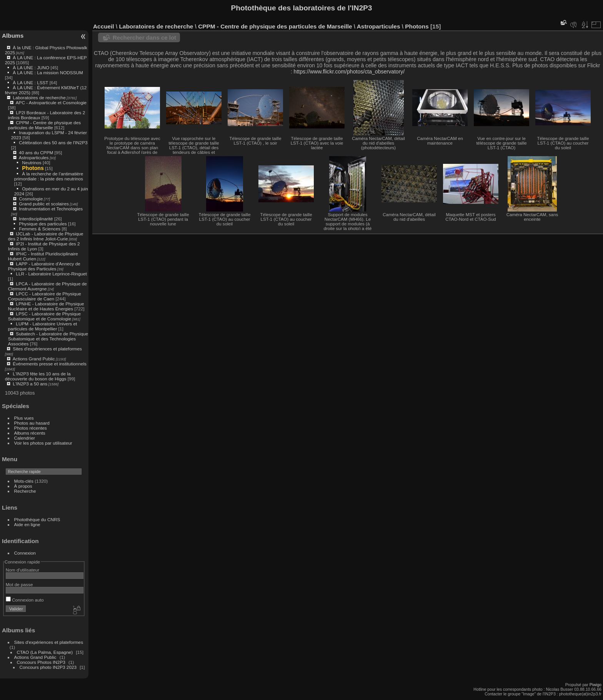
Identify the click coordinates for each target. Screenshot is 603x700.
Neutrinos (32, 162)
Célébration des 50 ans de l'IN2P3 (53, 142)
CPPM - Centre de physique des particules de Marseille (44, 125)
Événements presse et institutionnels (50, 364)
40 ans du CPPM (36, 152)
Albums (13, 36)
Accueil (104, 26)
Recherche (25, 491)
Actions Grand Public (34, 359)
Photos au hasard (32, 423)
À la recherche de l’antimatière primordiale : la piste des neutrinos (49, 176)
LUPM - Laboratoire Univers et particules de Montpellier (42, 326)
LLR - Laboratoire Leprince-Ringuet (51, 274)
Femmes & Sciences (40, 229)
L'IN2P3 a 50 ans (30, 384)
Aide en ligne (27, 524)
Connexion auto (25, 600)
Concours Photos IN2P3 (41, 662)
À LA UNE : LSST (30, 82)
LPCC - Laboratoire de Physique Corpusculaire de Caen (45, 296)
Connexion (25, 553)
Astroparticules (34, 157)
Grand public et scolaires (44, 204)
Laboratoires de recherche (39, 97)
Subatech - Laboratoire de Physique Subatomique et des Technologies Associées (48, 339)
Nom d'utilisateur (22, 570)
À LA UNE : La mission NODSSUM (48, 72)
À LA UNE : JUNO (32, 67)
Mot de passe (19, 584)
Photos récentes (31, 428)
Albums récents (30, 433)
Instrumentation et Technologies (51, 209)
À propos (23, 486)
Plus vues (24, 418)
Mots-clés (24, 481)
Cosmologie (31, 199)
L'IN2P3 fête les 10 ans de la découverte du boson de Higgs (38, 376)
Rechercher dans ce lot (144, 37)
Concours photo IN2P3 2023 (48, 667)
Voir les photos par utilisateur (43, 443)
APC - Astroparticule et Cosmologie (51, 102)
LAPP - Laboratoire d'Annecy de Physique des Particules (44, 266)
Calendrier (25, 438)
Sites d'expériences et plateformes (47, 349)
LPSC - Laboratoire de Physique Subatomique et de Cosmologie (44, 316)
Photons (33, 168)
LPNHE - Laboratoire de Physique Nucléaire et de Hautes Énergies (46, 306)
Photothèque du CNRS (37, 519)
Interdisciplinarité (36, 219)
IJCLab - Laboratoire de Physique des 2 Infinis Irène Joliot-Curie (46, 236)
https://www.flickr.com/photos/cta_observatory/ (349, 72)
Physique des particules (43, 224)
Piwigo (596, 685)
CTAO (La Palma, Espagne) (45, 652)
